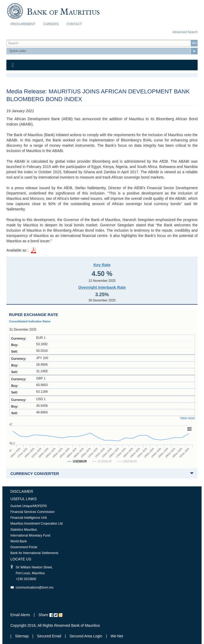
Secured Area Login (86, 636)
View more (188, 418)
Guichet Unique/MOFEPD (29, 506)
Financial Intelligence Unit (29, 518)
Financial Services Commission (33, 512)
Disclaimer (22, 491)
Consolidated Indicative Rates (30, 321)
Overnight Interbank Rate (102, 287)
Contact (74, 24)
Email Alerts (20, 615)
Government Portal (24, 547)
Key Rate (102, 265)
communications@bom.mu (35, 587)
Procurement (23, 24)
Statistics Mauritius (24, 530)
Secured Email (49, 636)
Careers (51, 24)
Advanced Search (185, 32)
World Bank (19, 541)
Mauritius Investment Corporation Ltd (37, 524)
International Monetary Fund (30, 535)
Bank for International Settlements (34, 553)
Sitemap (22, 636)
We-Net (117, 636)
